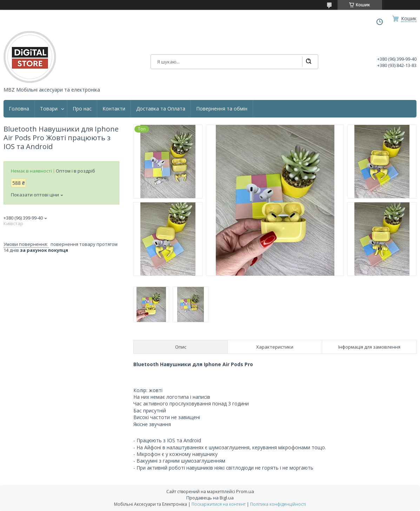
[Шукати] (308, 62)
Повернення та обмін (222, 109)
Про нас (82, 109)
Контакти (114, 109)
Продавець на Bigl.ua (210, 498)
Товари (49, 109)
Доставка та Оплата (161, 109)
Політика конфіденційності (278, 504)
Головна (19, 109)
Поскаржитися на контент (219, 504)
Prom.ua (245, 491)
